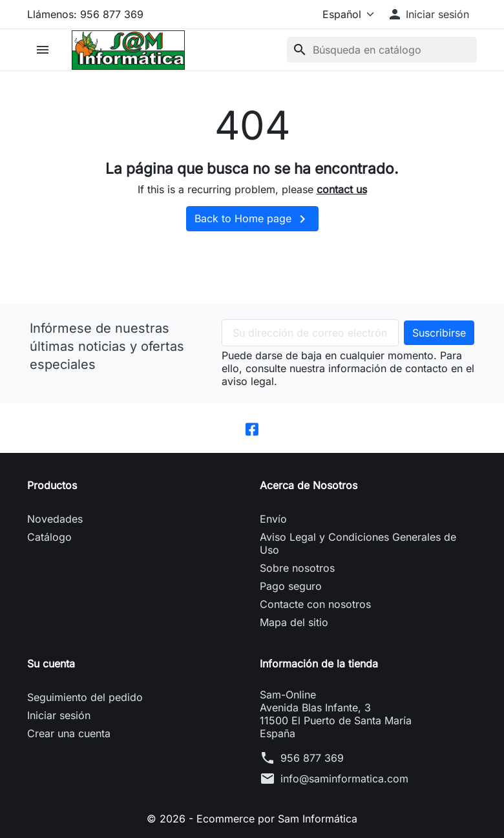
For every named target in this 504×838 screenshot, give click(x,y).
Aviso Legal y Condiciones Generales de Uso (358, 543)
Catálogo (49, 537)
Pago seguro (291, 586)
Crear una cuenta (69, 733)
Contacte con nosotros (315, 604)
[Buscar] (382, 50)
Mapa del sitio (294, 622)
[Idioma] (346, 14)
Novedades (55, 519)
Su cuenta (51, 664)
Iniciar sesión (59, 715)
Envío (273, 519)
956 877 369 (312, 758)
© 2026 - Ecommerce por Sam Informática (252, 819)
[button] (428, 14)
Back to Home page (252, 219)
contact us (342, 189)
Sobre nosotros (297, 568)
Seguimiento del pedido (85, 697)
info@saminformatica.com (344, 779)
